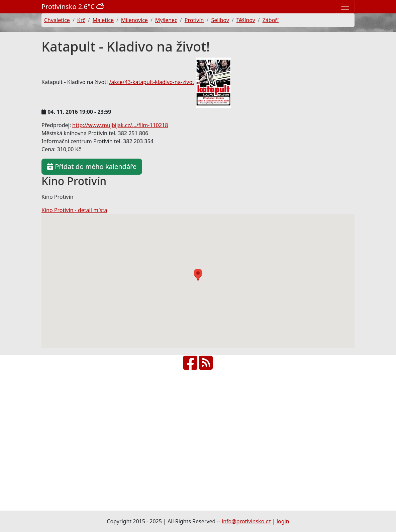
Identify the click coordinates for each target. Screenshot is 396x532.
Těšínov (246, 20)
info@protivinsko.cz (246, 521)
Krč (81, 20)
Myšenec (166, 20)
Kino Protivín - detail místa (74, 210)
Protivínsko (74, 7)
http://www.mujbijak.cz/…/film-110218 (120, 125)
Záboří (271, 20)
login (283, 521)
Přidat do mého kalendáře (92, 166)
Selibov (220, 20)
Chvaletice (57, 20)
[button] (198, 275)
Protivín (194, 20)
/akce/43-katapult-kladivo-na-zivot (152, 82)
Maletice (103, 20)
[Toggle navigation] (345, 7)
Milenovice (134, 20)
